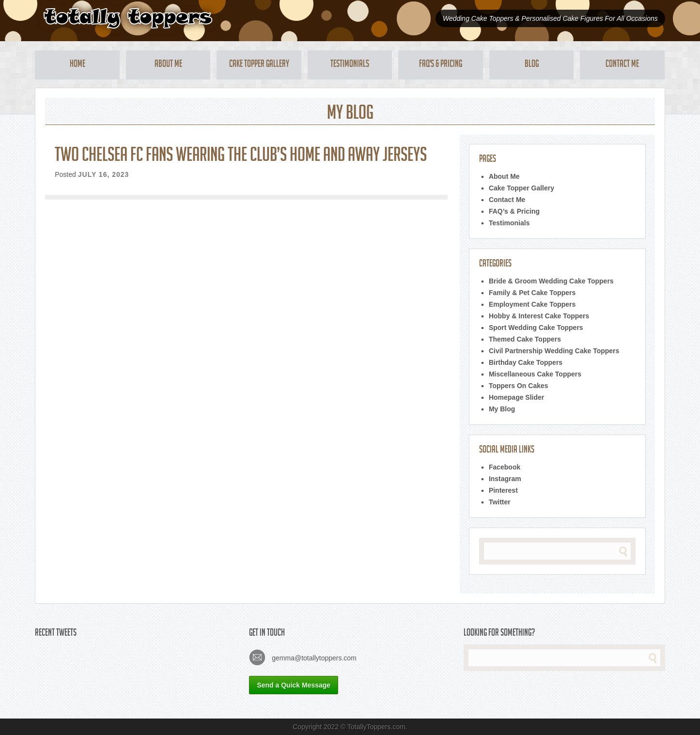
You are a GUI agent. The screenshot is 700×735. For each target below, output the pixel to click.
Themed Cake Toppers (525, 339)
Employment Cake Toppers (532, 304)
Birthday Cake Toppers (526, 362)
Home (78, 65)
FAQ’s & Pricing (514, 211)
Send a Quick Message (294, 685)
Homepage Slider (516, 397)
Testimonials (350, 65)
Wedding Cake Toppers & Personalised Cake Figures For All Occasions (550, 18)
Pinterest (503, 490)
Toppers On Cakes (519, 386)
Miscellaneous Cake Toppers (535, 374)
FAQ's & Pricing (441, 65)
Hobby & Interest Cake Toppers (539, 316)
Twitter (500, 502)
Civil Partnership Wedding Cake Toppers (554, 351)
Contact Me (622, 65)
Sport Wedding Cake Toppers (536, 328)
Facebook (505, 467)
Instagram (505, 479)
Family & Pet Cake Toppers (532, 293)
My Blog (502, 409)
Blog (532, 65)
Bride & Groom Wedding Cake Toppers (551, 281)
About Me (168, 65)
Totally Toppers (128, 18)
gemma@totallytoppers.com (303, 657)
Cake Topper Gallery (259, 65)
